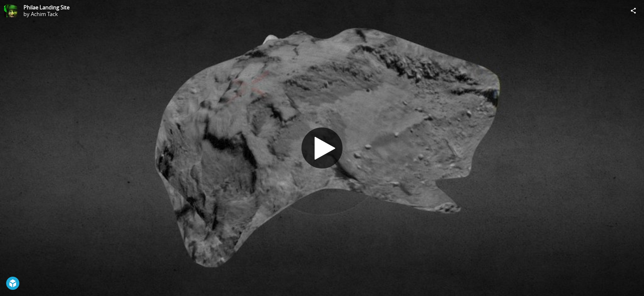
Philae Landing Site (46, 7)
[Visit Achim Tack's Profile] (11, 11)
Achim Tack (44, 14)
